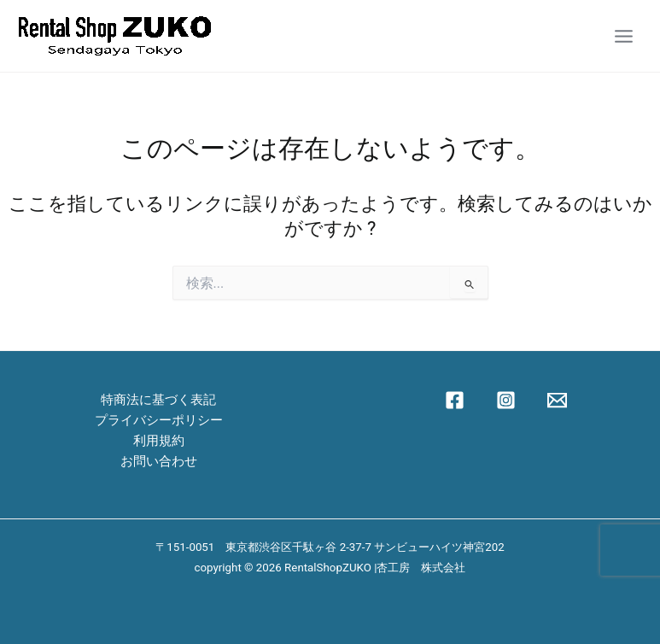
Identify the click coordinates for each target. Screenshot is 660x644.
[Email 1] (557, 400)
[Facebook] (455, 400)
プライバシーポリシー (159, 420)
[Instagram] (506, 400)
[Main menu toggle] (624, 35)
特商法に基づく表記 (158, 400)
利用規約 (159, 441)
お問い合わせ (159, 461)
